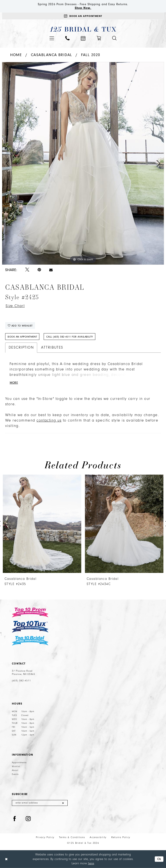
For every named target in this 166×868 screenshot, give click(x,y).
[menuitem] (52, 38)
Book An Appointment (22, 337)
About (15, 770)
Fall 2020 (91, 55)
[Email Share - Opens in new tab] (51, 270)
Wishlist (16, 766)
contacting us (49, 420)
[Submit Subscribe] (63, 803)
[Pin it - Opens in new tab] (39, 270)
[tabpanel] (83, 163)
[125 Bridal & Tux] (83, 29)
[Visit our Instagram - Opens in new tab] (28, 819)
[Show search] (114, 38)
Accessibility (98, 837)
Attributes (52, 348)
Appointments (19, 763)
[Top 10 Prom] (30, 613)
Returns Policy (121, 837)
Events (15, 774)
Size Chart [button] (15, 306)
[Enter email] (40, 803)
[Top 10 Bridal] (30, 641)
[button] (52, 38)
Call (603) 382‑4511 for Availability (70, 337)
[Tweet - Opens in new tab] (27, 270)
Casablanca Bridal (52, 55)
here (91, 863)
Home (16, 55)
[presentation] (42, 524)
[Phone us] (67, 38)
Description (21, 348)
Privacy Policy (45, 837)
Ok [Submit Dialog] (159, 859)
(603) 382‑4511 (21, 681)
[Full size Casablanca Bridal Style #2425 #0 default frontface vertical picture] (83, 163)
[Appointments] (83, 16)
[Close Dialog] (6, 859)
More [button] (14, 383)
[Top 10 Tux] (30, 627)
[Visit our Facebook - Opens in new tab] (15, 819)
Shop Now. (83, 8)
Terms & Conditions (72, 837)
